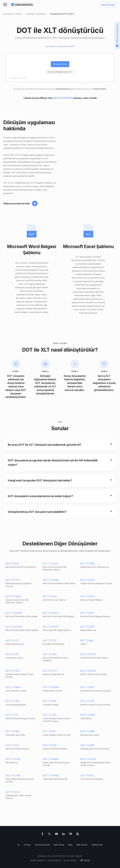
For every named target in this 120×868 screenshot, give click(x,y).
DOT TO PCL (87, 776)
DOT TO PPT (12, 654)
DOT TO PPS (50, 654)
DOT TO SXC (50, 596)
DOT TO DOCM (14, 613)
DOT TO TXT (50, 641)
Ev (19, 845)
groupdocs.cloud (67, 46)
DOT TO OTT (13, 641)
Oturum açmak (108, 5)
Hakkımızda (97, 845)
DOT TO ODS (87, 564)
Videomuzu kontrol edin (17, 203)
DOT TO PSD (50, 745)
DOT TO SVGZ (88, 759)
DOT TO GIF (49, 731)
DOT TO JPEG (88, 715)
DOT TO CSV (87, 580)
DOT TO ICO (12, 745)
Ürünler (27, 845)
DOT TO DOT (88, 613)
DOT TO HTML (51, 776)
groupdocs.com (52, 46)
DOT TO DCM (13, 759)
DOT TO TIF (12, 715)
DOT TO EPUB (88, 671)
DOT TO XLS (12, 564)
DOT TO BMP (87, 731)
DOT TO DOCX (51, 613)
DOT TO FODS (13, 596)
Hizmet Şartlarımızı (63, 89)
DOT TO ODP (13, 671)
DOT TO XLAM (51, 580)
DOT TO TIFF (87, 701)
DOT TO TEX (12, 701)
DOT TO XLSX (50, 564)
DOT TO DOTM (14, 627)
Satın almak (59, 845)
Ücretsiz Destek (42, 845)
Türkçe (87, 860)
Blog (70, 845)
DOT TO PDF (50, 701)
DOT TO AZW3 (51, 687)
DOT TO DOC (88, 596)
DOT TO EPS (87, 687)
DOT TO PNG (12, 731)
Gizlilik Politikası (99, 89)
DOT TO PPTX (88, 654)
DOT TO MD (87, 641)
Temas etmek (70, 860)
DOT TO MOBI (13, 687)
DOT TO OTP (50, 671)
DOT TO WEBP (51, 759)
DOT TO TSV (12, 580)
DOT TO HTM (13, 776)
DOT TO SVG (12, 792)
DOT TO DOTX (51, 627)
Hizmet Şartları (54, 860)
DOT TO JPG (50, 715)
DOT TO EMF (87, 745)
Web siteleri (82, 845)
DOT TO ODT (88, 627)
